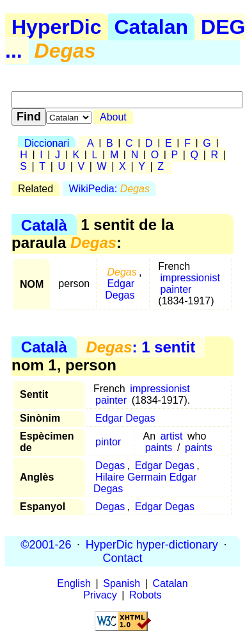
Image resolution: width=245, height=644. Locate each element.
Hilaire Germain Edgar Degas (145, 483)
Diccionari (47, 143)
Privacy (100, 595)
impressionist (190, 278)
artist (172, 436)
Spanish (122, 583)
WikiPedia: (109, 189)
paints (159, 448)
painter (176, 289)
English (74, 583)
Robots (146, 595)
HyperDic (57, 27)
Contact (122, 557)
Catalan (152, 27)
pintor (108, 442)
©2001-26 (46, 544)
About (113, 117)
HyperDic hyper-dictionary (152, 544)
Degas (110, 466)
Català (44, 225)
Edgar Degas (120, 289)
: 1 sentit (140, 347)
